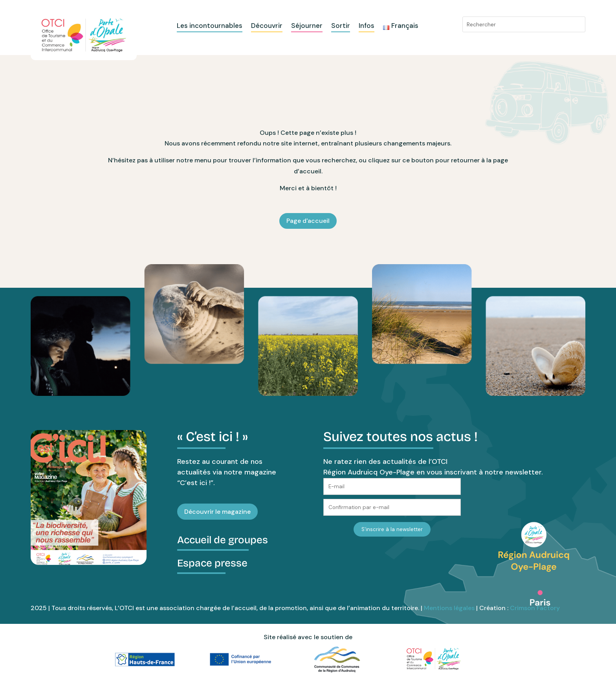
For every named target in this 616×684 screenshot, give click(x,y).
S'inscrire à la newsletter (392, 529)
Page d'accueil (308, 221)
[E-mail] (392, 486)
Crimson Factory (535, 608)
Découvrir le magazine (217, 512)
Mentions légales (449, 608)
